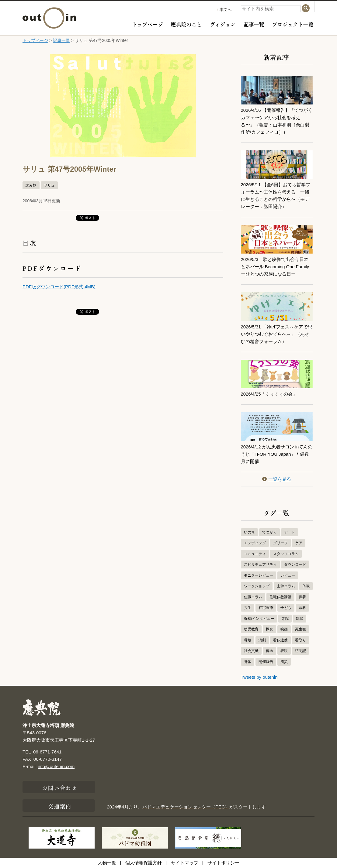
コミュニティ (255, 554)
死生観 (301, 629)
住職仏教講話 (280, 597)
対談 (300, 619)
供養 (302, 597)
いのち (249, 532)
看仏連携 (280, 640)
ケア (299, 543)
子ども (286, 608)
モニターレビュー (259, 575)
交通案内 (60, 806)
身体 (248, 662)
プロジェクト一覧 (293, 24)
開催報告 (266, 662)
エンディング (255, 543)
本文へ (224, 10)
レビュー (288, 575)
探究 (269, 629)
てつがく (269, 532)
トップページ (148, 24)
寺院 (285, 619)
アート (290, 532)
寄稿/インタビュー (259, 619)
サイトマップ (185, 863)
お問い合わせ (60, 787)
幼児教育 (251, 629)
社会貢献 (251, 651)
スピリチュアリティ (260, 564)
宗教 (302, 608)
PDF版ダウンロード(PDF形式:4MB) (59, 287)
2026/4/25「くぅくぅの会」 (269, 394)
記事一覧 (254, 24)
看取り (301, 640)
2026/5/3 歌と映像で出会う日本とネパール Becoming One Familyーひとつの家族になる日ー (275, 267)
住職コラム (253, 597)
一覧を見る (277, 479)
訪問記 (301, 651)
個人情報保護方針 (144, 863)
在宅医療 (266, 608)
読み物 (31, 185)
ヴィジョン (223, 24)
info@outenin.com (56, 766)
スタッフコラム (286, 554)
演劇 (262, 640)
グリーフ (280, 543)
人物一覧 (107, 863)
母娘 (248, 640)
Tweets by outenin (259, 677)
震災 (284, 662)
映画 (284, 629)
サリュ (49, 185)
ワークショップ (257, 586)
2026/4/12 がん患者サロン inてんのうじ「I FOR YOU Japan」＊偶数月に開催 (275, 454)
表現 (284, 651)
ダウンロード (295, 564)
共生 (248, 608)
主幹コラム (286, 586)
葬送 (269, 651)
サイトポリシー (223, 863)
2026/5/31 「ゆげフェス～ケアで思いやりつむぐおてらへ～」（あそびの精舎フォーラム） (277, 334)
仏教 (306, 586)
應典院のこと (186, 24)
